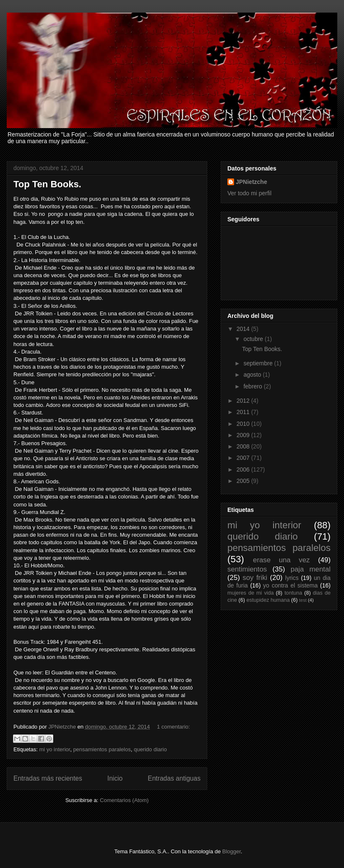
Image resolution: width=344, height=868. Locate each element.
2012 (244, 401)
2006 (244, 469)
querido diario (150, 749)
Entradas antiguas (174, 778)
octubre (254, 339)
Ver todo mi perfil (249, 193)
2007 (244, 458)
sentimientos (247, 569)
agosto (253, 375)
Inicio (115, 778)
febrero (253, 386)
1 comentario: (173, 727)
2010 (244, 424)
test (303, 600)
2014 (244, 329)
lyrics (292, 578)
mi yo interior (55, 749)
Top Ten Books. (47, 184)
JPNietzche (251, 182)
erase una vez (281, 560)
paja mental (311, 569)
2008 (244, 446)
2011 (244, 412)
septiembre (259, 363)
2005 (244, 481)
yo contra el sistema (290, 585)
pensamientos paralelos (102, 749)
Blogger (232, 851)
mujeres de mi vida (251, 593)
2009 (244, 435)
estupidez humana (268, 600)
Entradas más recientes (48, 778)
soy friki (255, 578)
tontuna (293, 593)
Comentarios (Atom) (124, 800)
